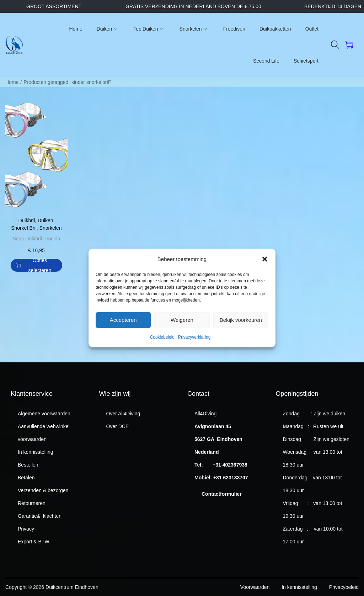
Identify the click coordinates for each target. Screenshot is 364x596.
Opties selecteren (34, 265)
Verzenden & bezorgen (43, 490)
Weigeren (182, 330)
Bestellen (28, 465)
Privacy (26, 529)
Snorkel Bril (24, 228)
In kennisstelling (36, 452)
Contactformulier (222, 494)
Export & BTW (34, 542)
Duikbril (26, 220)
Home (12, 82)
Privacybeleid (344, 587)
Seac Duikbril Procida (36, 239)
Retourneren (32, 503)
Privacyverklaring (194, 347)
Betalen (26, 478)
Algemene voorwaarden (44, 414)
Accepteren (123, 330)
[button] (265, 269)
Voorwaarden (255, 587)
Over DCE (118, 426)
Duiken (45, 220)
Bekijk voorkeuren (241, 330)
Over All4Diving (123, 414)
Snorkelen (51, 228)
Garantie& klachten (40, 516)
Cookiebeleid (162, 347)
